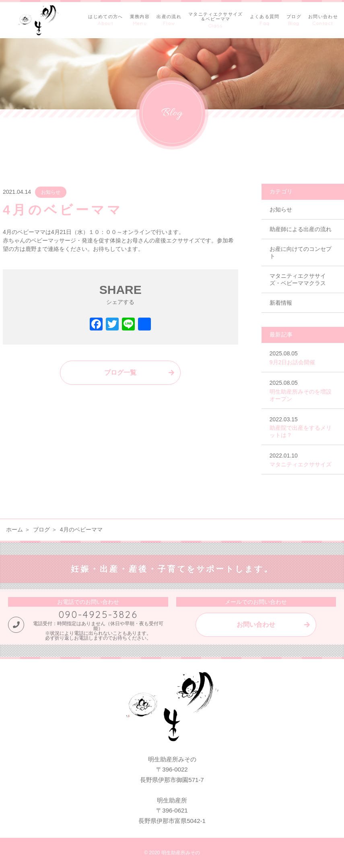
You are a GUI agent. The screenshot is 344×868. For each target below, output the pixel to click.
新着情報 (281, 303)
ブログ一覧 (120, 372)
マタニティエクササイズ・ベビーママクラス (298, 279)
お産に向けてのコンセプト (301, 252)
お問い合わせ (256, 625)
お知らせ (51, 192)
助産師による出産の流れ (301, 229)
